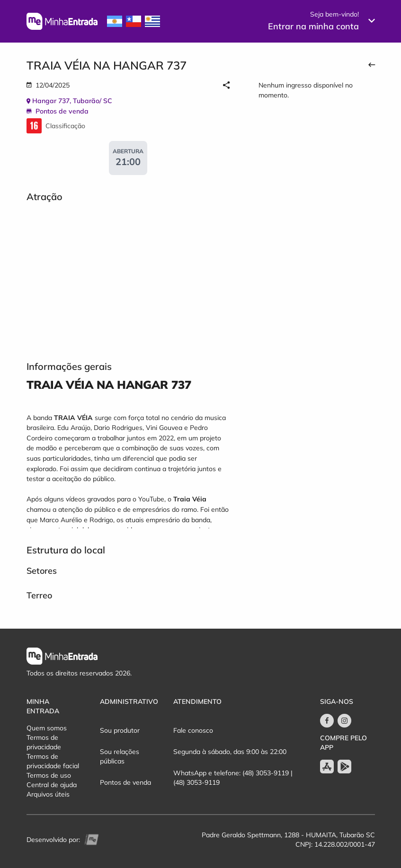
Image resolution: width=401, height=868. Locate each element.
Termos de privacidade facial (53, 761)
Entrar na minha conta (313, 26)
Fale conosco (193, 730)
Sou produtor (120, 730)
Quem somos (47, 728)
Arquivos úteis (48, 794)
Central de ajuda (52, 785)
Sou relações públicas (120, 756)
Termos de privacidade (44, 742)
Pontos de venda (125, 782)
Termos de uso (49, 775)
